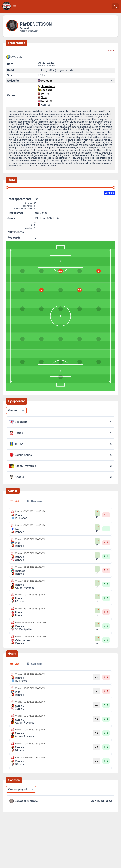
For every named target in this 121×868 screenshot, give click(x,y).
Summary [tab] (35, 501)
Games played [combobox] (17, 789)
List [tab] (15, 501)
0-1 (96, 691)
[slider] (7, 187)
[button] (15, 6)
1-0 (96, 705)
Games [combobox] (13, 410)
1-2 (96, 677)
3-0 (96, 733)
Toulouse (47, 81)
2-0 (96, 719)
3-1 (96, 761)
